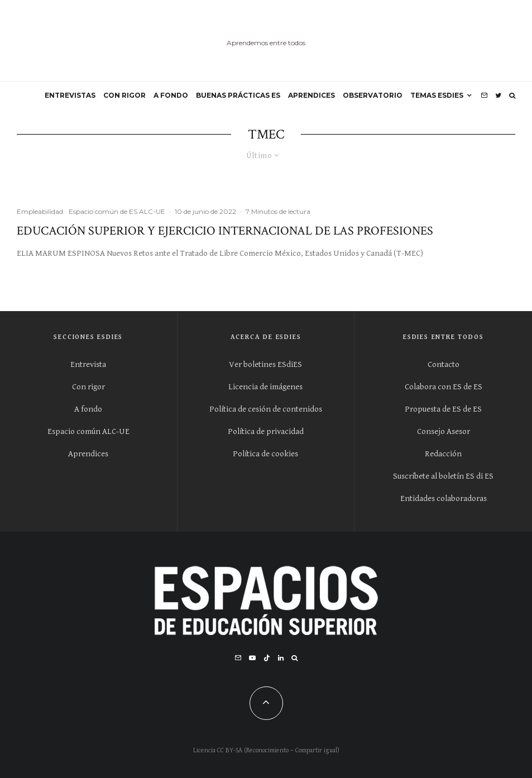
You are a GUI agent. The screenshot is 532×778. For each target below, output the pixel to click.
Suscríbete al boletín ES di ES (443, 476)
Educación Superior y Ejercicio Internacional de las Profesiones (225, 231)
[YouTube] (252, 658)
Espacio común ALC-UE (88, 431)
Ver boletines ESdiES (265, 364)
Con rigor (88, 387)
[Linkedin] (281, 658)
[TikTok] (267, 658)
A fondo (88, 409)
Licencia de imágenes (265, 387)
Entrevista (88, 364)
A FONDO (171, 95)
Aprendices (88, 454)
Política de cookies (265, 454)
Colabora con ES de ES (444, 387)
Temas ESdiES (437, 95)
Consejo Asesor (444, 431)
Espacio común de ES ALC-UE (117, 211)
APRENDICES (311, 95)
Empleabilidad (40, 211)
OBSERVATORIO (373, 95)
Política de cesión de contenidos (266, 409)
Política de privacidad (266, 431)
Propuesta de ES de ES (443, 409)
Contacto (444, 364)
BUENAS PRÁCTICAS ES (238, 95)
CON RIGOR (124, 95)
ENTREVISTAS (70, 95)
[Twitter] (498, 96)
